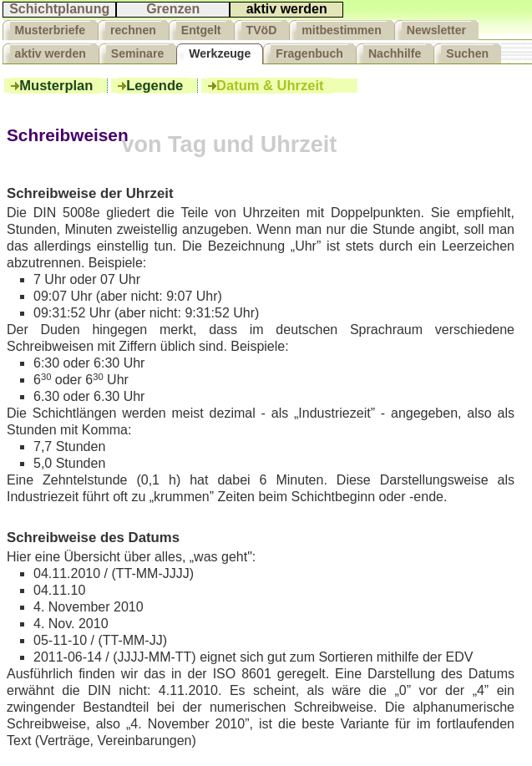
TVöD (262, 30)
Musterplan (56, 86)
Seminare (137, 53)
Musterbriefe (51, 30)
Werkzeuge (220, 53)
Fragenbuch (309, 53)
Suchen (467, 53)
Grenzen (173, 9)
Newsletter (436, 30)
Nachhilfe (395, 53)
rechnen (133, 30)
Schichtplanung (59, 9)
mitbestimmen (341, 30)
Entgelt (201, 30)
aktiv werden (287, 9)
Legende (154, 86)
